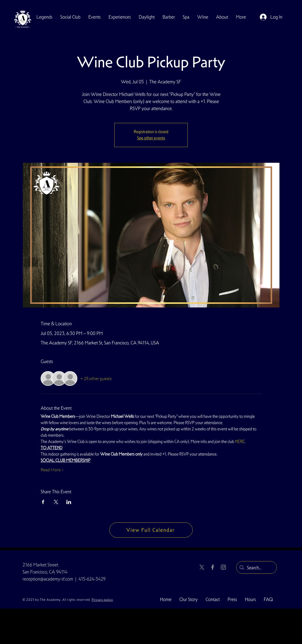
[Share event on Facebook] (43, 502)
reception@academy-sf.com (48, 579)
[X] (202, 567)
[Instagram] (223, 567)
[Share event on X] (56, 502)
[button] (70, 17)
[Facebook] (213, 567)
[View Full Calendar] (151, 530)
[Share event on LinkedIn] (69, 502)
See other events (151, 138)
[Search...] (256, 568)
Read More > (52, 470)
